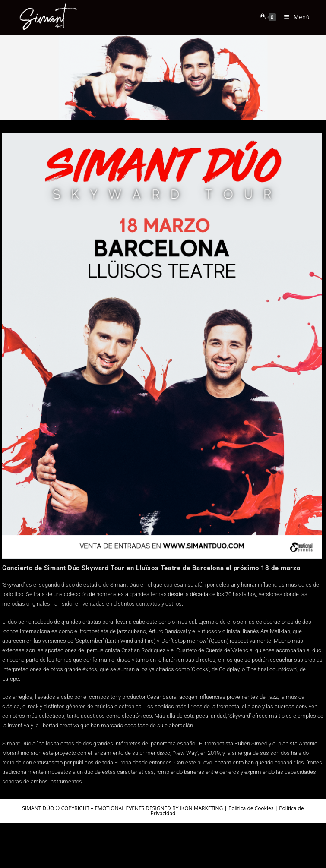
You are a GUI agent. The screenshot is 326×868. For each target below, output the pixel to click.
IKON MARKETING (202, 808)
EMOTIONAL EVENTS (119, 808)
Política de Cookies (251, 808)
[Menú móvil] (294, 17)
